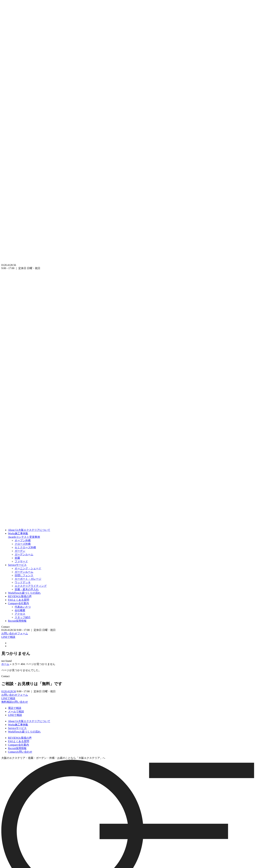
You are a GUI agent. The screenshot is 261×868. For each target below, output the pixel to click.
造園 (17, 558)
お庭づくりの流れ (24, 593)
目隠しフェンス (24, 575)
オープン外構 (23, 540)
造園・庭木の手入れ (27, 589)
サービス (17, 565)
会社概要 (20, 610)
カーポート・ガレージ (28, 579)
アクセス (20, 614)
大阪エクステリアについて (29, 530)
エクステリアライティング (31, 586)
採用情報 (17, 621)
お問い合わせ (20, 752)
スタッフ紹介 (23, 617)
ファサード (21, 561)
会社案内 (18, 603)
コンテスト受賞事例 (24, 537)
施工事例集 (18, 533)
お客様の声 (20, 596)
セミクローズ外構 (25, 547)
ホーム (5, 664)
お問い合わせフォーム (15, 633)
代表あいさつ (23, 607)
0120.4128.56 (9, 691)
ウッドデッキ (23, 582)
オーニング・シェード (28, 568)
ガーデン (20, 551)
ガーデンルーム (24, 554)
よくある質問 (19, 600)
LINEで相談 (8, 637)
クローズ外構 (23, 544)
